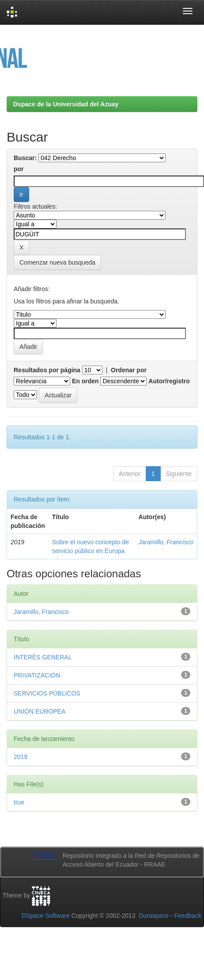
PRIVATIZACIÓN (37, 675)
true (19, 802)
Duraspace (154, 916)
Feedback (188, 916)
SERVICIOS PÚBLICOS (47, 693)
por (19, 169)
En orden (85, 381)
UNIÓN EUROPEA (40, 711)
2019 (21, 757)
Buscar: (25, 158)
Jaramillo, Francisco (166, 542)
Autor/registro (169, 381)
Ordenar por (129, 370)
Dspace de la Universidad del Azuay (66, 104)
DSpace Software (46, 916)
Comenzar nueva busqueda (57, 262)
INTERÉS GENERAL (43, 657)
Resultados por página (47, 370)
